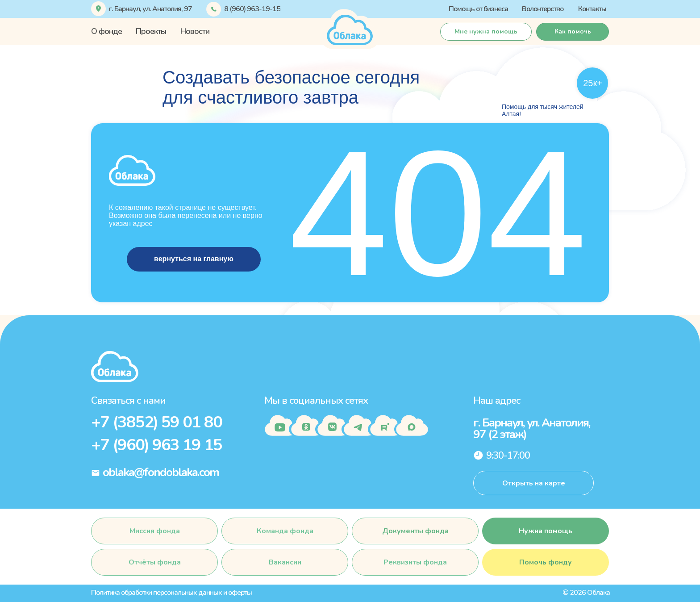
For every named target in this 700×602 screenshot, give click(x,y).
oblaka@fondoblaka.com (161, 472)
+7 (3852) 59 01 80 (156, 422)
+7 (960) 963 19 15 (156, 445)
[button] (486, 32)
